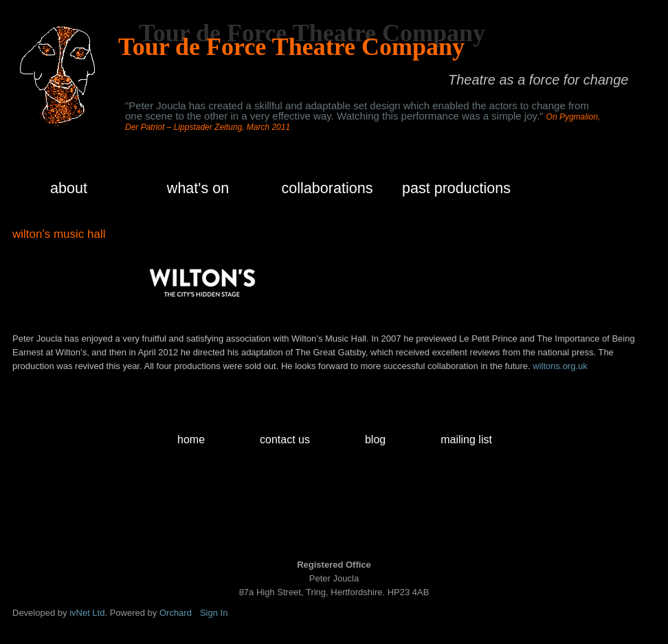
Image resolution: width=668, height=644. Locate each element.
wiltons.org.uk (560, 366)
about (69, 188)
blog (375, 440)
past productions (456, 188)
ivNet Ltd (87, 613)
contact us (285, 440)
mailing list (466, 440)
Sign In (214, 613)
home (191, 440)
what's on (198, 188)
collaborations (327, 188)
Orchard (176, 613)
